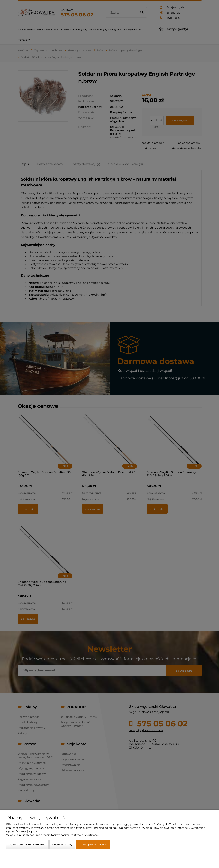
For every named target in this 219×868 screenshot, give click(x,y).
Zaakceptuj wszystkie (93, 844)
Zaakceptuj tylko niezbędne (27, 844)
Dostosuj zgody (62, 844)
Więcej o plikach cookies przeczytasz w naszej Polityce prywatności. (53, 835)
